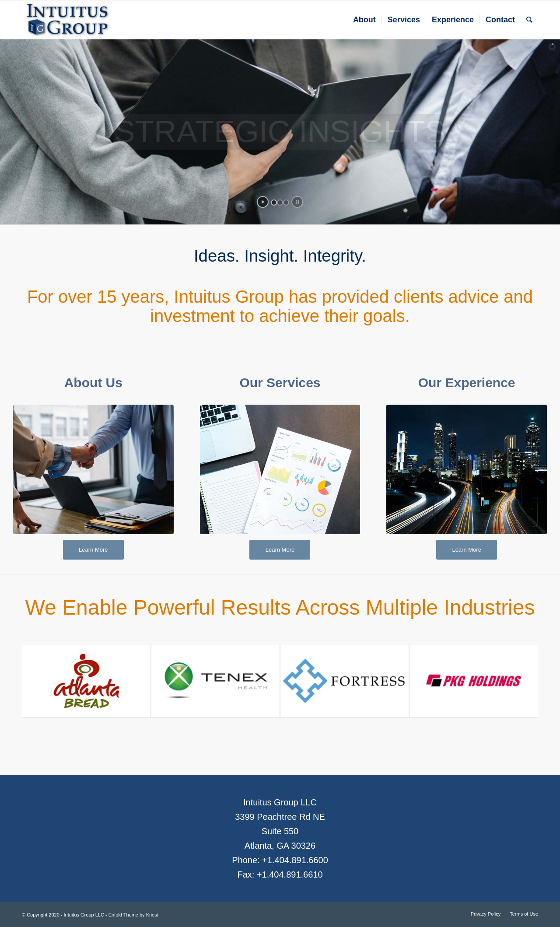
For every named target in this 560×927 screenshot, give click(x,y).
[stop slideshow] (297, 202)
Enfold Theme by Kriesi (133, 915)
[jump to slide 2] (280, 203)
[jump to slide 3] (286, 203)
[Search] (529, 20)
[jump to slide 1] (274, 203)
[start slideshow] (263, 202)
